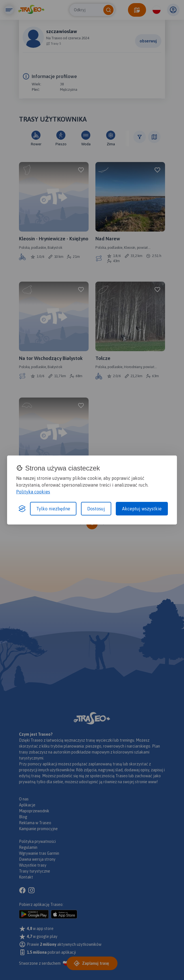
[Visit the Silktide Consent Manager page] (22, 509)
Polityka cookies (33, 492)
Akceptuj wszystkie (142, 509)
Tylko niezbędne (53, 509)
